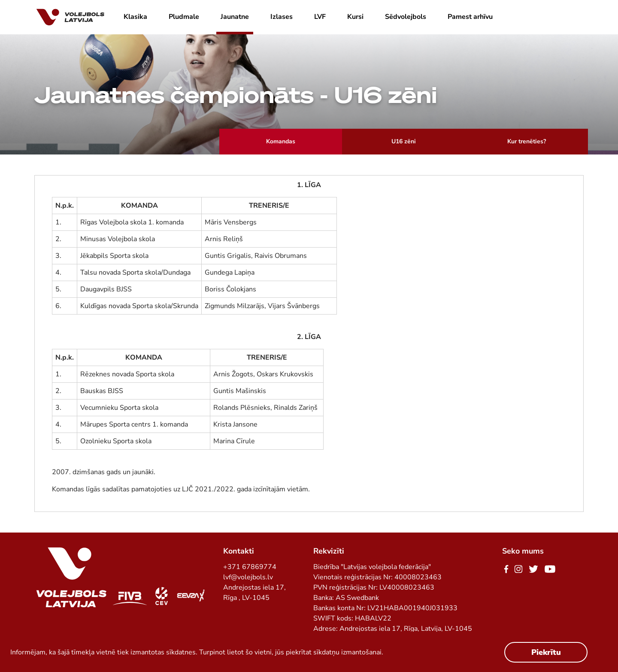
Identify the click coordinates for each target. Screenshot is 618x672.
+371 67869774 (250, 567)
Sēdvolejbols (406, 17)
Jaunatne (235, 17)
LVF (320, 17)
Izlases (282, 17)
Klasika (135, 17)
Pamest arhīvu (470, 17)
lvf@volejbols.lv (248, 577)
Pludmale (184, 17)
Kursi (355, 17)
